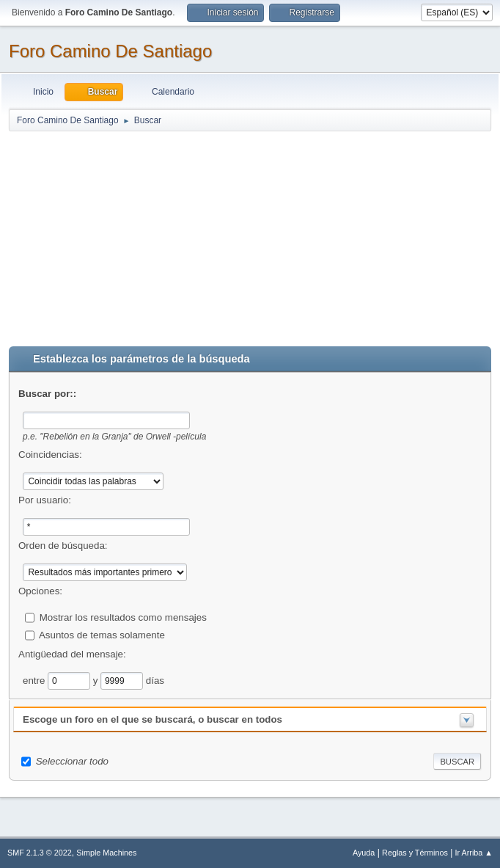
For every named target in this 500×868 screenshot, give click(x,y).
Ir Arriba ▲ (474, 853)
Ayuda (364, 853)
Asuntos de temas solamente (102, 634)
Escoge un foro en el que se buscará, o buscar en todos (152, 719)
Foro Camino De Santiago (110, 51)
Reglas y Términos (415, 853)
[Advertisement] (250, 236)
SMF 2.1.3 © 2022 (40, 853)
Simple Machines (106, 853)
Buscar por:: (47, 394)
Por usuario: (45, 500)
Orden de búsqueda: (63, 546)
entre (35, 680)
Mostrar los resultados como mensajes (123, 617)
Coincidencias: (50, 455)
